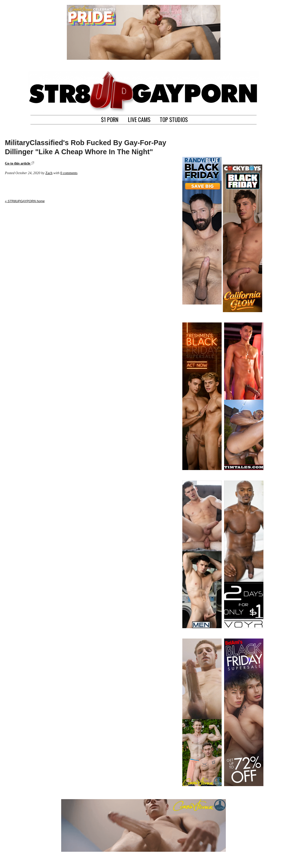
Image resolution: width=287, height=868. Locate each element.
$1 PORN (110, 119)
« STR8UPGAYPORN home (25, 201)
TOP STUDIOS (174, 119)
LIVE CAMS (139, 119)
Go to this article (20, 163)
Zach (49, 173)
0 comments (69, 173)
